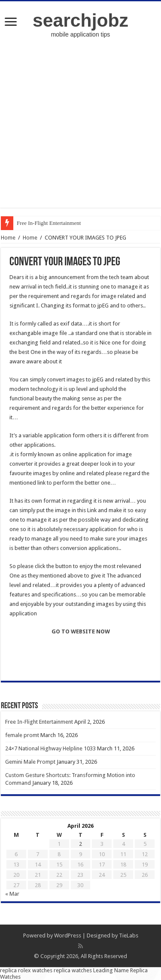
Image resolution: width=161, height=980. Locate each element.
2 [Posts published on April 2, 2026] (80, 844)
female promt (22, 735)
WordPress (68, 935)
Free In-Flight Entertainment (49, 223)
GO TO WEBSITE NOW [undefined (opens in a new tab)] (81, 631)
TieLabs (129, 935)
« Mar (12, 894)
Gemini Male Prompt (30, 762)
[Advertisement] (80, 127)
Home (8, 238)
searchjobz (80, 20)
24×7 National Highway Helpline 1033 (50, 748)
